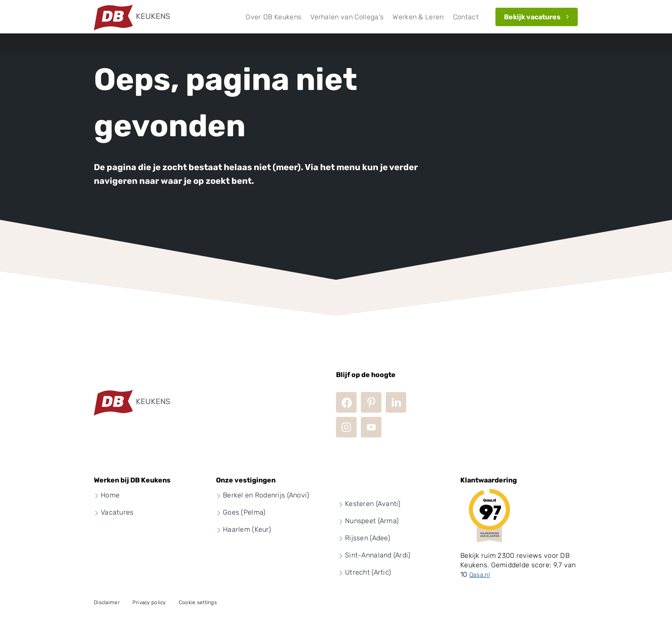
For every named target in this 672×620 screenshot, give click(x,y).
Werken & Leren (418, 17)
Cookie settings (198, 602)
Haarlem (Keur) (247, 529)
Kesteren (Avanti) (373, 504)
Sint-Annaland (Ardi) (378, 555)
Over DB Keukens (273, 17)
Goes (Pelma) (244, 512)
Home (110, 495)
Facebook (346, 402)
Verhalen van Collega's (347, 17)
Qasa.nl (480, 575)
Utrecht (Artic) (368, 572)
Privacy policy (149, 602)
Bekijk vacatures (532, 17)
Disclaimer (107, 602)
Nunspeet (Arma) (372, 521)
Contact (466, 17)
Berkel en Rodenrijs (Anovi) (266, 495)
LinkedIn (396, 402)
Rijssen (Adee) (367, 538)
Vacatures (117, 512)
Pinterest (371, 402)
